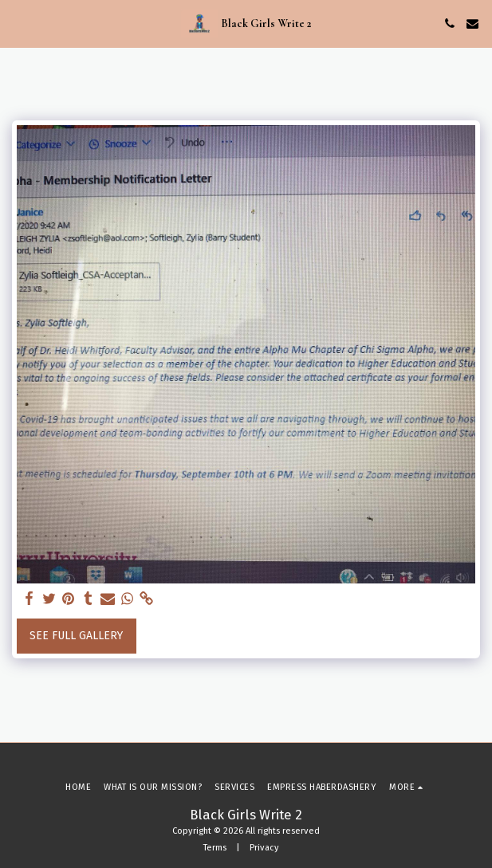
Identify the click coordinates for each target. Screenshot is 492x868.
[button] (18, 23)
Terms (215, 848)
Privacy (264, 848)
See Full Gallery (76, 636)
